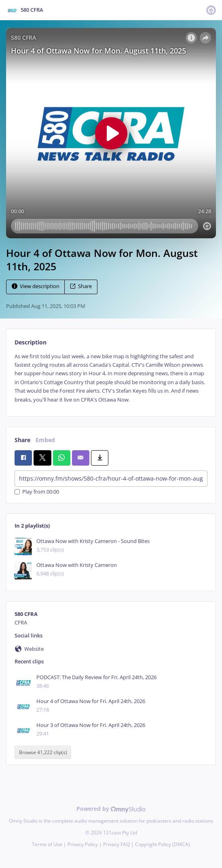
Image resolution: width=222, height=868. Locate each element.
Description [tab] (31, 342)
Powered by (111, 809)
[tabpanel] (111, 378)
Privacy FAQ (116, 844)
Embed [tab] (45, 440)
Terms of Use (47, 844)
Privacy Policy (83, 844)
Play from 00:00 (37, 492)
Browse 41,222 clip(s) (43, 752)
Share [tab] (22, 440)
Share (81, 286)
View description (36, 286)
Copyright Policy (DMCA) (163, 844)
